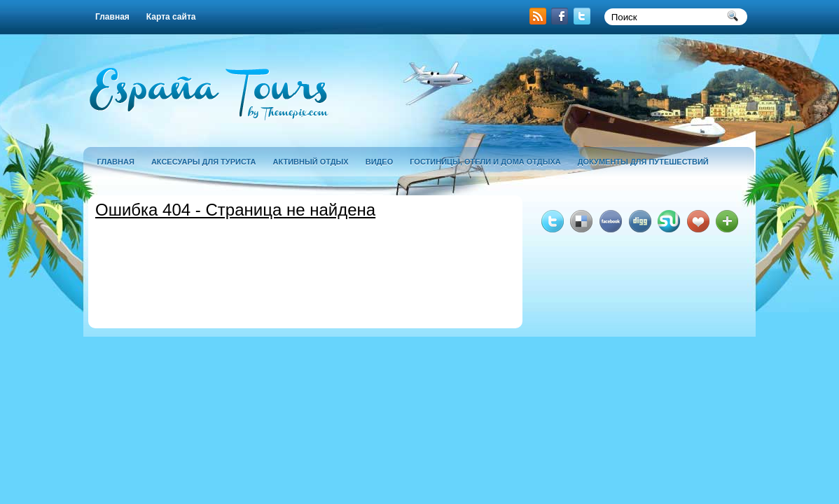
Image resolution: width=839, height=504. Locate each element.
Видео (380, 162)
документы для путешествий (643, 162)
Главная (112, 17)
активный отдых (311, 162)
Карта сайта (171, 17)
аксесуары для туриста (204, 162)
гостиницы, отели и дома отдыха (485, 162)
